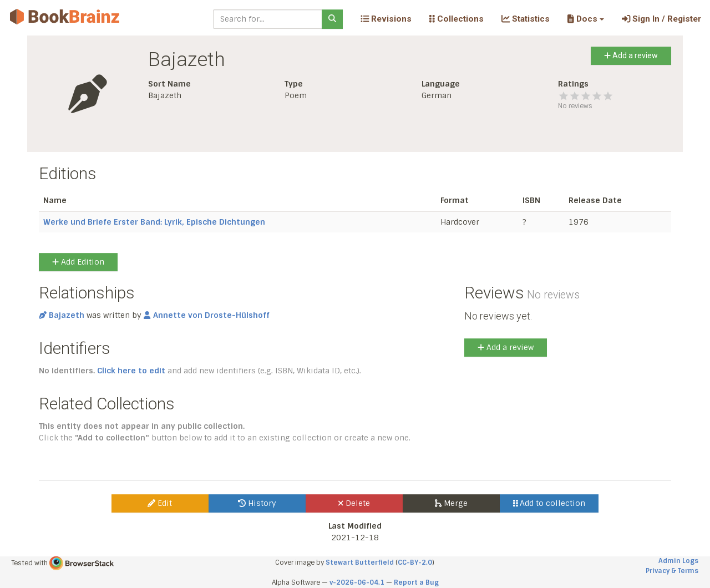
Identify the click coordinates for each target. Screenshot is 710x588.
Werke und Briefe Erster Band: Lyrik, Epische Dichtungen (154, 222)
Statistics (526, 19)
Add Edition (78, 262)
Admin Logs (678, 561)
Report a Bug (416, 582)
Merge (451, 503)
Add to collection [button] (549, 503)
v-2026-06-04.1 (357, 582)
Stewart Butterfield (360, 562)
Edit (160, 503)
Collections (457, 19)
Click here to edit (131, 371)
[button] (585, 19)
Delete (354, 503)
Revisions (386, 19)
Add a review (631, 55)
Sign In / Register (661, 19)
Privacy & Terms (672, 571)
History (257, 503)
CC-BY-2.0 (415, 562)
